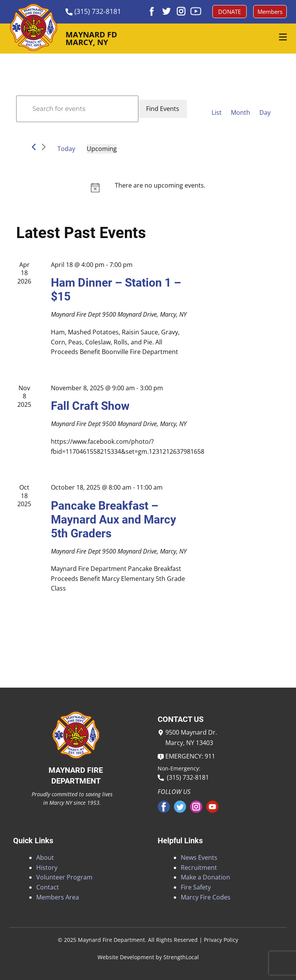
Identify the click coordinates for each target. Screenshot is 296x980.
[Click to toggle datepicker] (102, 149)
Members (270, 12)
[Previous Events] (34, 147)
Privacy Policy (221, 940)
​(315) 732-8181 (93, 12)
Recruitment (199, 868)
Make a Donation (205, 877)
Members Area (58, 897)
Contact (48, 887)
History (47, 868)
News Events (199, 857)
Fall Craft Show (90, 406)
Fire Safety (196, 887)
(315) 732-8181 (183, 778)
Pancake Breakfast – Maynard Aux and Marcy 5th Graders (114, 519)
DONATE (230, 12)
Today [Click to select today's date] (66, 149)
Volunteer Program (64, 877)
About (45, 857)
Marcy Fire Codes (206, 897)
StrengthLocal (181, 957)
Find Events (163, 109)
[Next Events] (44, 147)
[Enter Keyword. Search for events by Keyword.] (77, 109)
